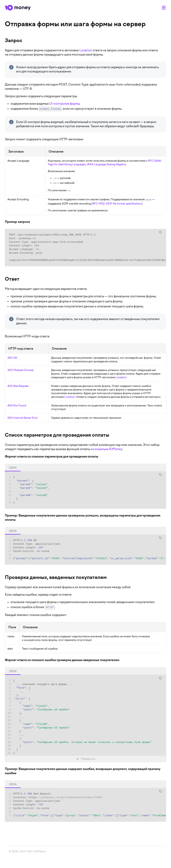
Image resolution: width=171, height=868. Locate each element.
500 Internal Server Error (23, 418)
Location (86, 50)
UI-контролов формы (64, 104)
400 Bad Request (18, 386)
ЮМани (40, 851)
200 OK (12, 358)
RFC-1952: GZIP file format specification (117, 204)
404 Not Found (17, 406)
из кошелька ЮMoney (106, 449)
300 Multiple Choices (20, 370)
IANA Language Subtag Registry (106, 164)
